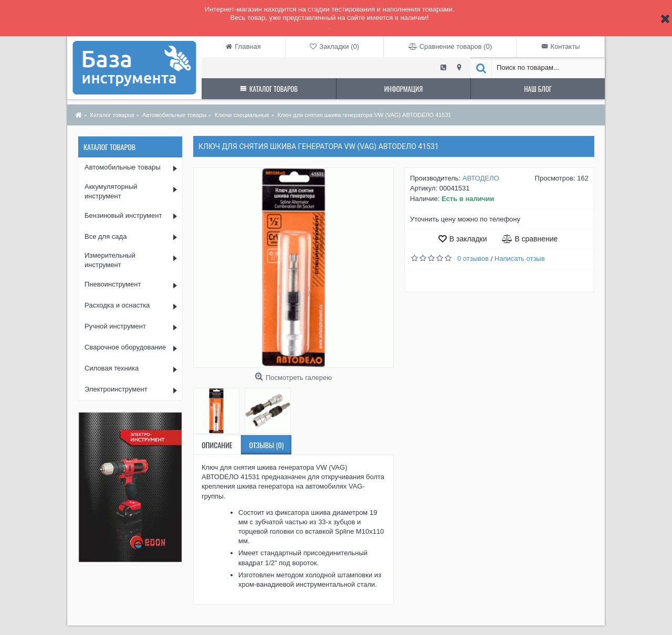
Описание (217, 445)
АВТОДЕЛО (481, 178)
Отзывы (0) (266, 445)
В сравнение (536, 239)
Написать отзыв (520, 258)
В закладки (468, 239)
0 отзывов (473, 258)
